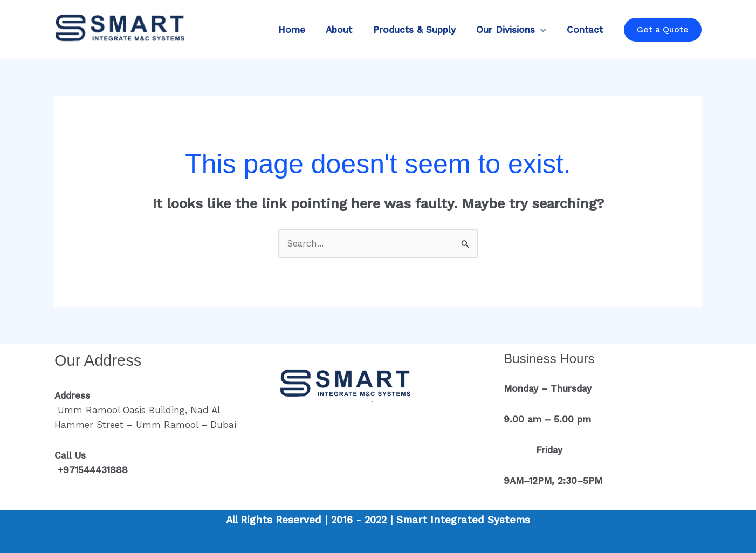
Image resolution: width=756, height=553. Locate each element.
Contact (586, 30)
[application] (544, 30)
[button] (663, 30)
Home (303, 30)
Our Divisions (515, 30)
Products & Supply (420, 30)
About (348, 30)
